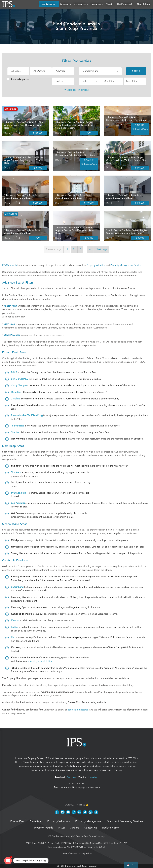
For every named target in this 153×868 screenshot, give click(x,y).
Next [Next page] (101, 249)
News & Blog (143, 4)
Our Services (81, 4)
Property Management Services (126, 265)
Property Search (49, 4)
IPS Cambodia (55, 837)
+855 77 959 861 (62, 787)
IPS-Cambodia (9, 265)
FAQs (62, 828)
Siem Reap (45, 762)
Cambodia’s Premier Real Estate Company (84, 837)
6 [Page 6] (90, 249)
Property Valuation (96, 265)
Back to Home (110, 828)
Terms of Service (69, 854)
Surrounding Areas (18, 79)
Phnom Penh (29, 762)
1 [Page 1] (67, 249)
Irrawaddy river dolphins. (40, 661)
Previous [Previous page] (54, 249)
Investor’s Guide (44, 828)
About (110, 4)
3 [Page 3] (80, 249)
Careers (74, 828)
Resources (97, 4)
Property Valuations (59, 822)
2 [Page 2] (74, 249)
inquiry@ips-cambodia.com (86, 787)
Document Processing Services (125, 822)
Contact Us (91, 828)
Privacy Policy (85, 854)
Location (66, 4)
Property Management (89, 822)
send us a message (78, 710)
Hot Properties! (126, 4)
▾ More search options (77, 90)
